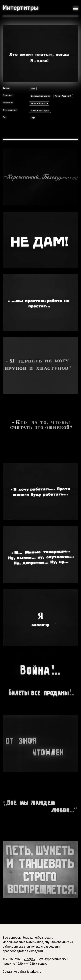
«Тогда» (29, 959)
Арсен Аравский (63, 96)
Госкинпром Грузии (40, 111)
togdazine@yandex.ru (38, 937)
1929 (33, 118)
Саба (33, 89)
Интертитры (21, 8)
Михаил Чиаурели (39, 103)
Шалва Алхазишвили (40, 96)
